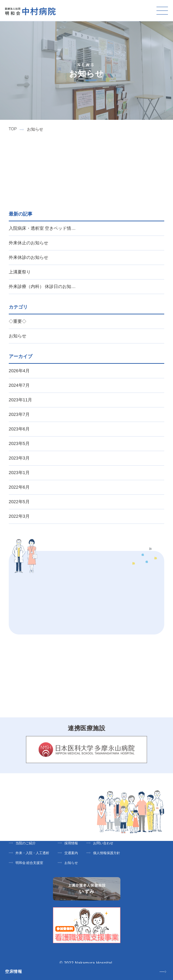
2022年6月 (20, 487)
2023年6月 (20, 429)
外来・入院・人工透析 (32, 853)
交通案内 (71, 853)
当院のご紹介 (26, 843)
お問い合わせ (103, 843)
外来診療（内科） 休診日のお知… (42, 286)
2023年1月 (20, 473)
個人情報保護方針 (107, 853)
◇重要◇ (18, 321)
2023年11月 (21, 400)
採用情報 (71, 843)
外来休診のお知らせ (28, 257)
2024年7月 (20, 385)
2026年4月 (20, 371)
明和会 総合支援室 (30, 863)
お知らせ (18, 336)
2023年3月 (20, 458)
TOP (12, 129)
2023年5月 (20, 443)
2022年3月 (20, 516)
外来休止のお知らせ (28, 243)
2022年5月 (20, 502)
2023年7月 (20, 414)
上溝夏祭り (20, 272)
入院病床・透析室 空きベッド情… (42, 228)
